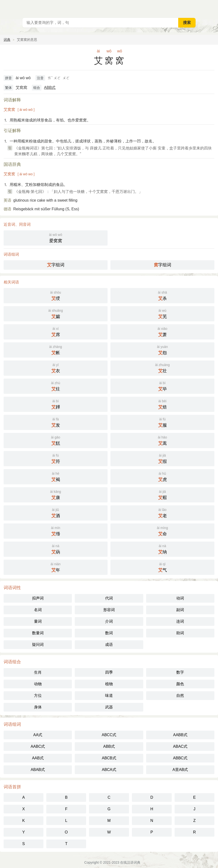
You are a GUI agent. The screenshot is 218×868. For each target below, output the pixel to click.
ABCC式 (109, 735)
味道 (109, 695)
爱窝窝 (56, 237)
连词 (180, 621)
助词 (180, 633)
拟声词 (38, 598)
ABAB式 (38, 770)
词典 (7, 40)
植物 (109, 684)
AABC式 (38, 746)
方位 (38, 695)
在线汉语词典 (130, 862)
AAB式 (38, 758)
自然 (180, 695)
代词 (109, 598)
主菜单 (211, 7)
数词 (109, 633)
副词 (180, 610)
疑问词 (38, 645)
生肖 (38, 672)
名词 (38, 610)
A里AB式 (180, 770)
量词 (38, 621)
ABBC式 (180, 758)
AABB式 (180, 735)
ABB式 (50, 88)
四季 (109, 672)
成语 (109, 645)
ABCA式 (109, 770)
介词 (109, 621)
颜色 (180, 684)
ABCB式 (109, 758)
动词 (180, 598)
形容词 (109, 610)
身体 (38, 707)
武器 (109, 707)
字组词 (56, 265)
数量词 (38, 633)
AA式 (38, 735)
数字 (180, 672)
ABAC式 (180, 746)
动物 (38, 684)
